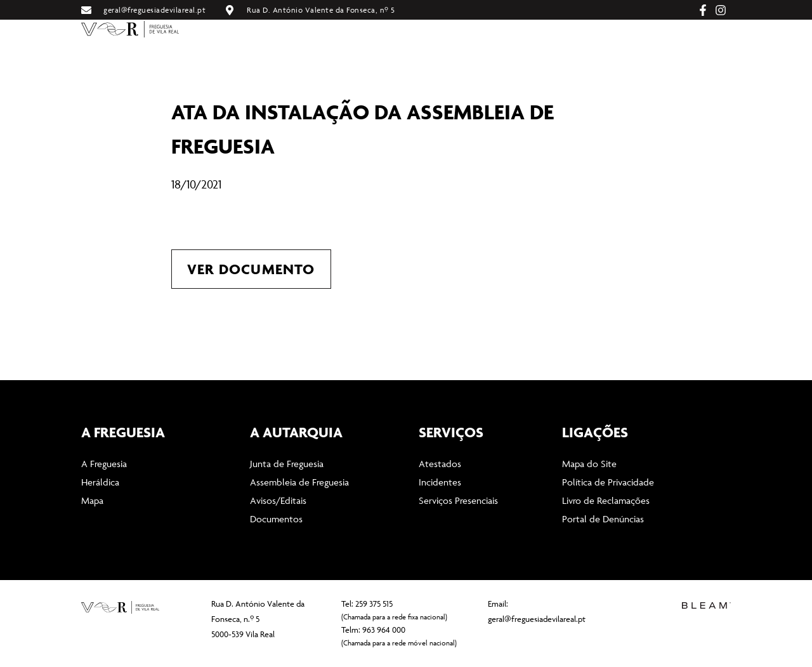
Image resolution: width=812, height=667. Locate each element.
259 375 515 (374, 604)
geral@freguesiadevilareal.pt (537, 619)
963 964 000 (384, 630)
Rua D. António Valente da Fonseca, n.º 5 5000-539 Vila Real (258, 619)
